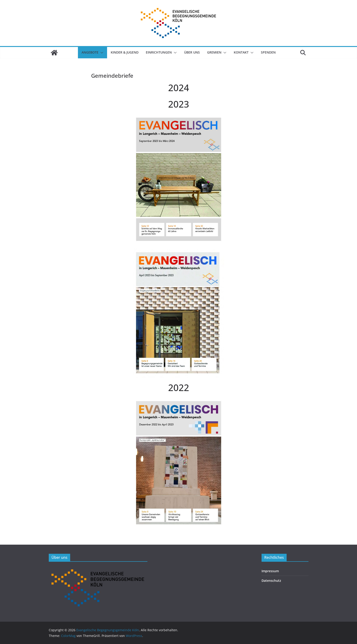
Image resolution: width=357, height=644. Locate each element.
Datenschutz (271, 581)
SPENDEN (268, 52)
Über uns (192, 52)
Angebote (90, 52)
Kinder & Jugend (125, 52)
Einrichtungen (159, 52)
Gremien (214, 52)
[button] (101, 53)
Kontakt (241, 52)
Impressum (270, 571)
